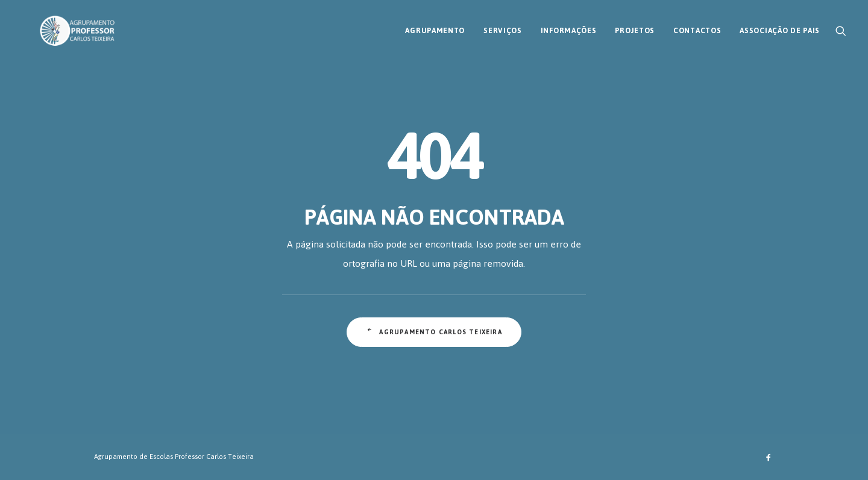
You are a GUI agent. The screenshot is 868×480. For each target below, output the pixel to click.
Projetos (635, 26)
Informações (569, 26)
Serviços (503, 26)
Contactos (697, 26)
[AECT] (59, 26)
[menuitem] (435, 26)
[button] (841, 26)
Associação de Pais (780, 26)
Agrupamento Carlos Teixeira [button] (434, 332)
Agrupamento (435, 26)
